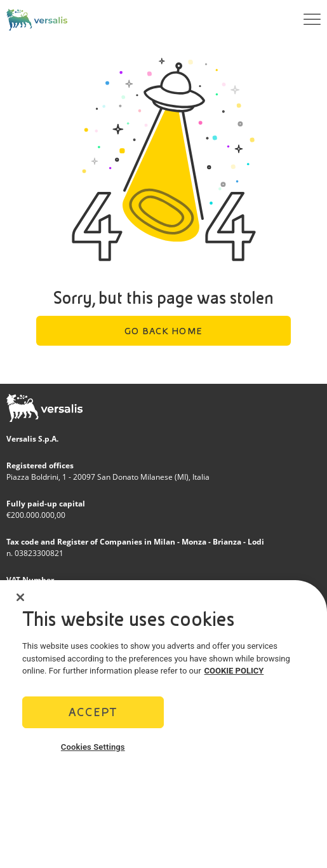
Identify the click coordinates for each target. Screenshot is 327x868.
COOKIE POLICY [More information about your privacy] (234, 674)
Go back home (163, 331)
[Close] (20, 600)
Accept (93, 715)
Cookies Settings (93, 750)
